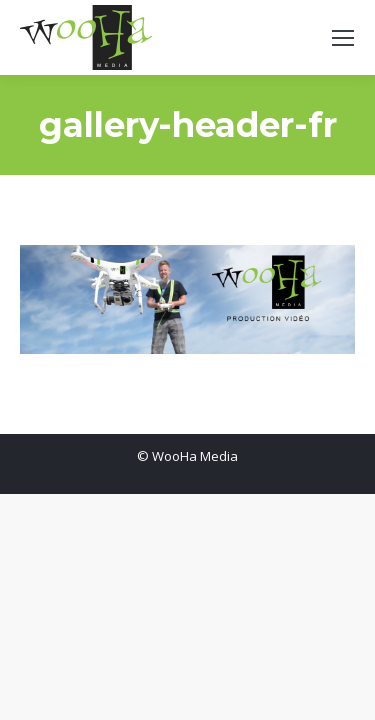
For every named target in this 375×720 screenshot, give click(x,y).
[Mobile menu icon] (343, 38)
